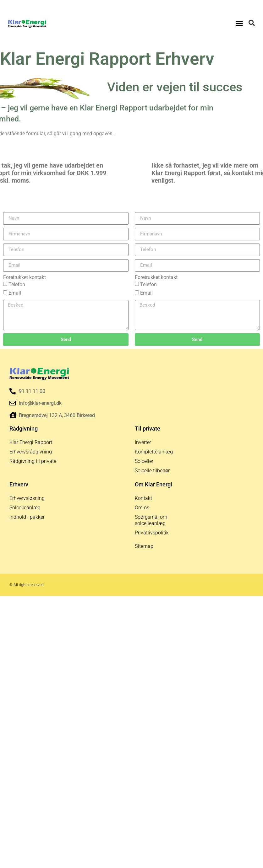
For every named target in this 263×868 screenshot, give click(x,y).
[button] (239, 23)
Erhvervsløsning (27, 498)
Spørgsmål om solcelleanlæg (151, 520)
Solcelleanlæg (25, 508)
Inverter (143, 442)
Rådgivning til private (33, 461)
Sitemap (144, 546)
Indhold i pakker (27, 517)
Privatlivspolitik (152, 533)
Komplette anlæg (154, 452)
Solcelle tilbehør (152, 471)
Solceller (144, 461)
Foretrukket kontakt (25, 277)
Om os (142, 508)
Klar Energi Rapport (31, 442)
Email (15, 293)
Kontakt (143, 498)
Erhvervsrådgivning (31, 452)
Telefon (17, 284)
